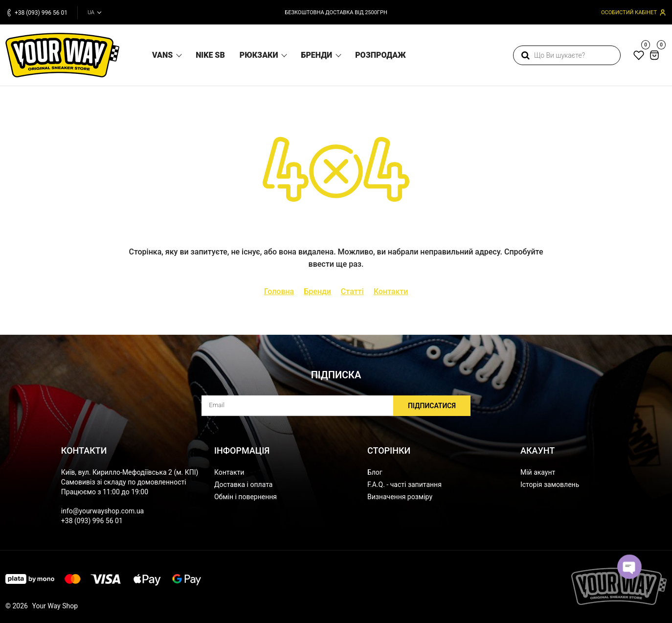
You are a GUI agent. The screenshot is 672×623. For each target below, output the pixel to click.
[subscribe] (336, 406)
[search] (567, 55)
